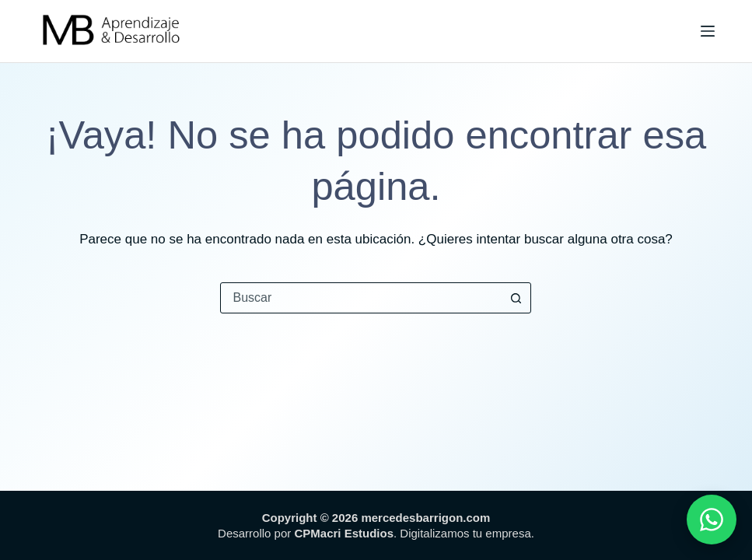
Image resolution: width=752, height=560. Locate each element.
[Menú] (708, 31)
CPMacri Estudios (344, 533)
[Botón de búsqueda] (516, 298)
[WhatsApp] (712, 520)
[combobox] (361, 298)
